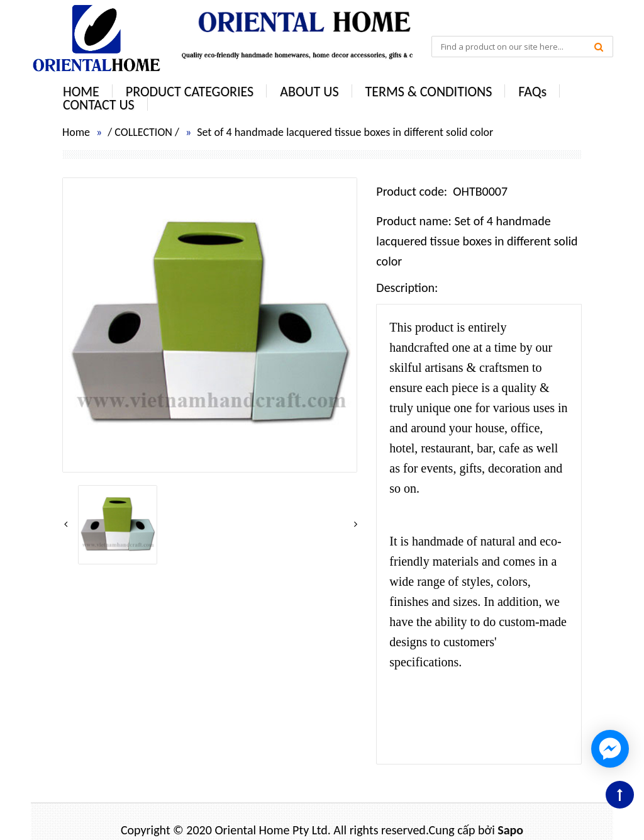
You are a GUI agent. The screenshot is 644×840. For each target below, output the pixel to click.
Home (76, 132)
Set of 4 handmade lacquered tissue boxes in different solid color (345, 132)
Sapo (510, 830)
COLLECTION (143, 132)
